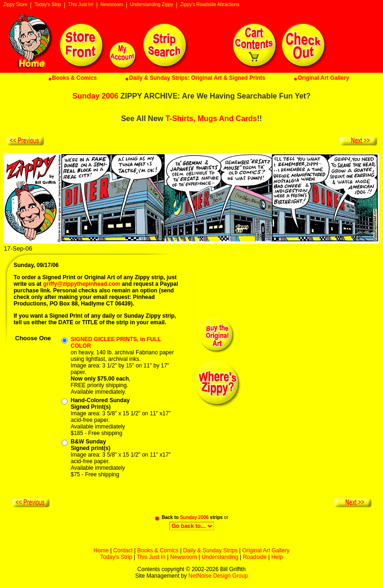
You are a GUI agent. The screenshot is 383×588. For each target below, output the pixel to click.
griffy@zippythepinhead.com (82, 284)
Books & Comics (158, 550)
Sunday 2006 (95, 96)
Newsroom (112, 5)
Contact (123, 550)
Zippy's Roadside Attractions (210, 5)
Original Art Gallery (266, 550)
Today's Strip (48, 5)
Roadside (255, 557)
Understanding (220, 557)
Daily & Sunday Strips (210, 550)
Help (277, 557)
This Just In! (81, 5)
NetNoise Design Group (218, 576)
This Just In (151, 557)
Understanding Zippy (152, 5)
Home (101, 550)
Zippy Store (15, 5)
